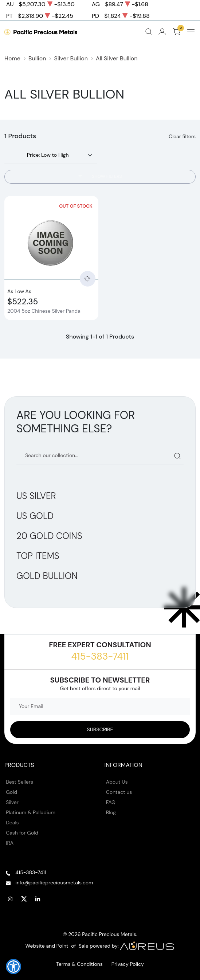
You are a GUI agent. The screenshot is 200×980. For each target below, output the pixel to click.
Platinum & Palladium (31, 812)
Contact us (119, 792)
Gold (11, 792)
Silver (12, 802)
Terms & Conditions (79, 964)
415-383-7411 (100, 656)
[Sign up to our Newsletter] (100, 730)
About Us (117, 782)
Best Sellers (19, 782)
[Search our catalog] (100, 456)
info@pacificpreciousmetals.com (54, 883)
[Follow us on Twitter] (24, 899)
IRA (10, 843)
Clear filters (182, 136)
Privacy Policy (128, 964)
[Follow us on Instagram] (10, 899)
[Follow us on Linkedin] (38, 899)
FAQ (111, 802)
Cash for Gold (22, 833)
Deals (12, 823)
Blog (111, 812)
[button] (13, 967)
